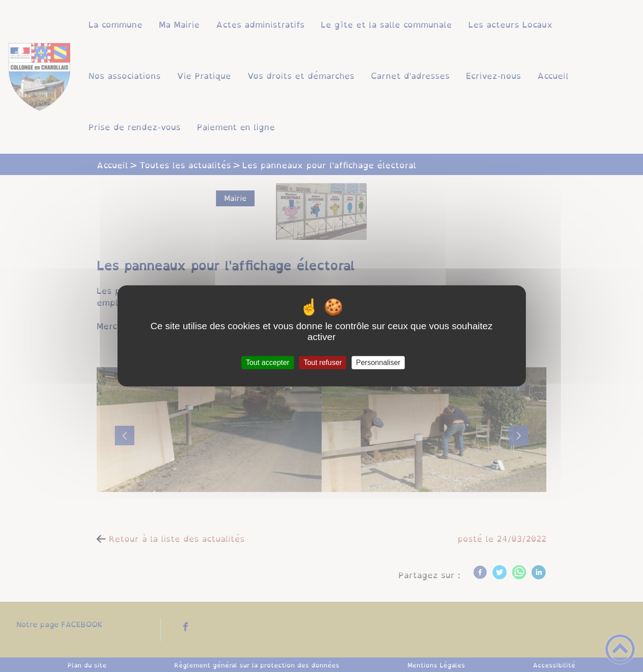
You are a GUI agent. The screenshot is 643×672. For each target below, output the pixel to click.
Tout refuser (323, 363)
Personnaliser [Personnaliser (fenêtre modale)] (378, 363)
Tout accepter (268, 363)
